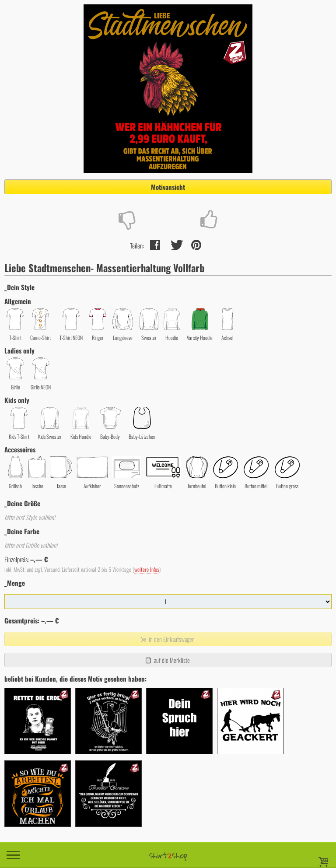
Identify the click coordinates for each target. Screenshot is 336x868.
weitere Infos (147, 569)
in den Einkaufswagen (167, 639)
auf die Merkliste (167, 660)
